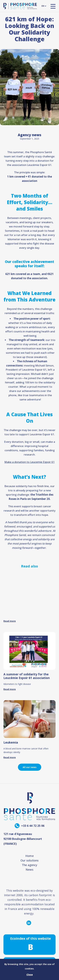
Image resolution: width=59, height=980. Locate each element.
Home (29, 856)
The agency (29, 865)
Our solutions (29, 860)
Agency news (29, 135)
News (29, 870)
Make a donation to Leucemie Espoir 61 (29, 462)
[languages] (44, 6)
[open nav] (53, 6)
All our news (30, 767)
